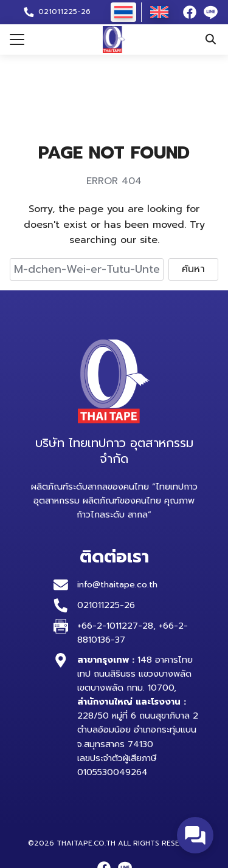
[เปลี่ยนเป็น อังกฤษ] (159, 12)
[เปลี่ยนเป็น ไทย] (123, 12)
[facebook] (190, 12)
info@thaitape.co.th (119, 584)
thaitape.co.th (86, 843)
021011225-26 (106, 605)
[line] (210, 12)
